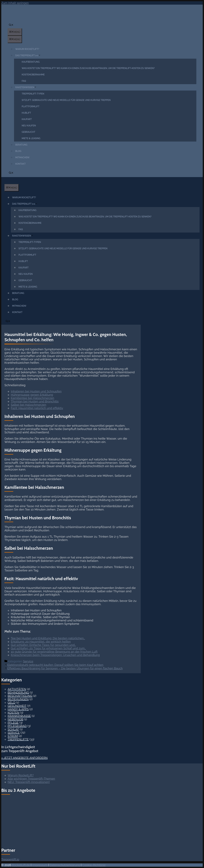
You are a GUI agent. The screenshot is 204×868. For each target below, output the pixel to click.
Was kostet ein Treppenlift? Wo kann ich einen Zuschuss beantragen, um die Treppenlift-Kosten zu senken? (88, 68)
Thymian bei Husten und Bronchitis (35, 401)
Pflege (13, 723)
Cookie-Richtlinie (94, 865)
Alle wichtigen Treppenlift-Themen (31, 779)
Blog (18, 151)
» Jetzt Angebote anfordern (24, 758)
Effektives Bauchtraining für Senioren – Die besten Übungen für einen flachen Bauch (65, 668)
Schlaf (13, 729)
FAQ (24, 81)
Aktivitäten (17, 689)
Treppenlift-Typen (33, 94)
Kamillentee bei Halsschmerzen (33, 398)
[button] (11, 25)
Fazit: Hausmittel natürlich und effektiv (37, 408)
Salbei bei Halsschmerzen (29, 405)
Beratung (21, 145)
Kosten (13, 713)
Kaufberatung (31, 62)
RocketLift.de (21, 865)
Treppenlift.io (10, 859)
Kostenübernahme (33, 75)
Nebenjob (15, 719)
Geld (11, 702)
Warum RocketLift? (27, 49)
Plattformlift (31, 106)
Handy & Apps (18, 709)
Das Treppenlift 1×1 (29, 55)
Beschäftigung (20, 696)
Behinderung (18, 692)
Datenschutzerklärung (65, 865)
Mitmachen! (22, 157)
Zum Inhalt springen (15, 3)
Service (28, 661)
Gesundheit (17, 706)
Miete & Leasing (31, 138)
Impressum (40, 865)
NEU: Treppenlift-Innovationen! (29, 782)
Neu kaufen (29, 126)
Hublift (26, 113)
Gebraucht (28, 132)
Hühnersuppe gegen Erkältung (32, 395)
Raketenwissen (27, 87)
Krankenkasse (19, 716)
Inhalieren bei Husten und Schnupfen (36, 391)
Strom (13, 736)
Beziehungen (18, 699)
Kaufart (27, 119)
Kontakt (20, 164)
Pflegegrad (17, 726)
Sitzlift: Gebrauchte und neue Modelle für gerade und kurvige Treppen (66, 100)
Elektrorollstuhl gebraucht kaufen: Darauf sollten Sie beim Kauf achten (55, 665)
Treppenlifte (18, 739)
